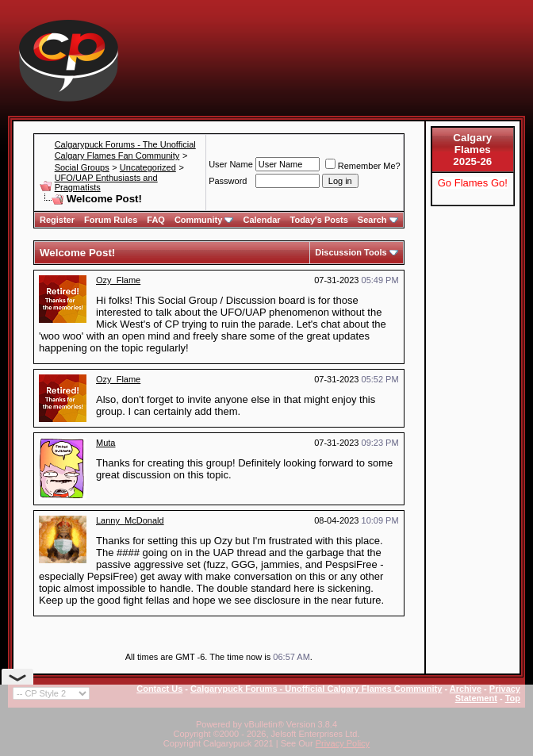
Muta (105, 443)
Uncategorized (148, 167)
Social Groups (82, 167)
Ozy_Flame (118, 280)
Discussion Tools (351, 252)
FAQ (156, 220)
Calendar (261, 220)
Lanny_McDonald (130, 520)
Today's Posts (319, 220)
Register (57, 220)
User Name (231, 164)
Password (228, 181)
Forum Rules (111, 220)
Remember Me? (363, 166)
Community (204, 220)
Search (378, 220)
